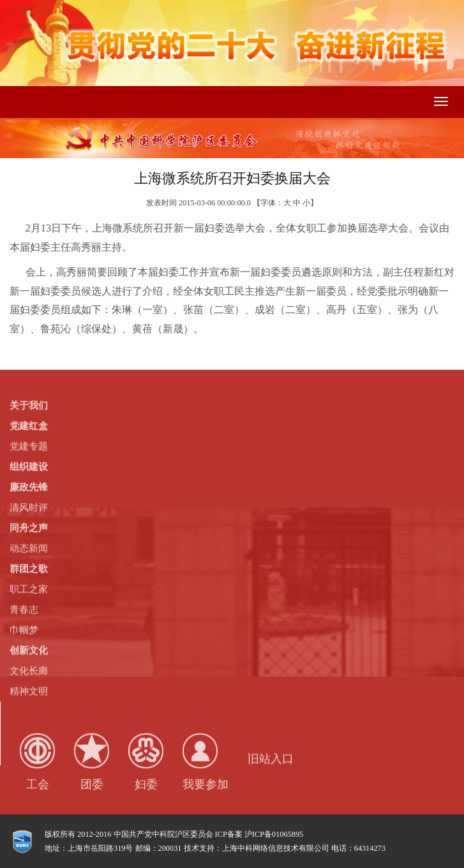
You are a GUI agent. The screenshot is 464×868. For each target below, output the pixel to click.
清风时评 (29, 507)
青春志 (24, 609)
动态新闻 (29, 548)
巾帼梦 (24, 629)
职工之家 (29, 589)
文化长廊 (29, 670)
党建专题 (29, 446)
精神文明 (29, 691)
